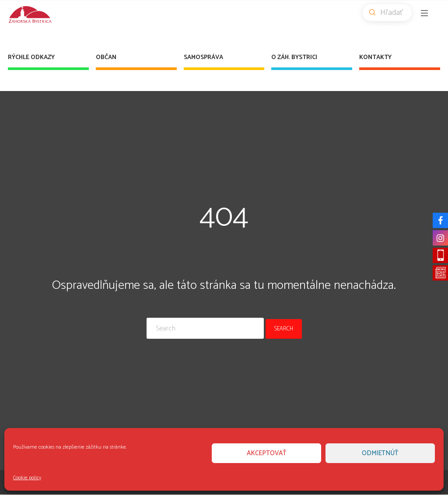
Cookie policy (27, 478)
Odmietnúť (380, 453)
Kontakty (375, 58)
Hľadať (390, 13)
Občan (106, 58)
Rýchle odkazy (31, 58)
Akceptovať (267, 453)
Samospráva (203, 58)
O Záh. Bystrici (294, 58)
